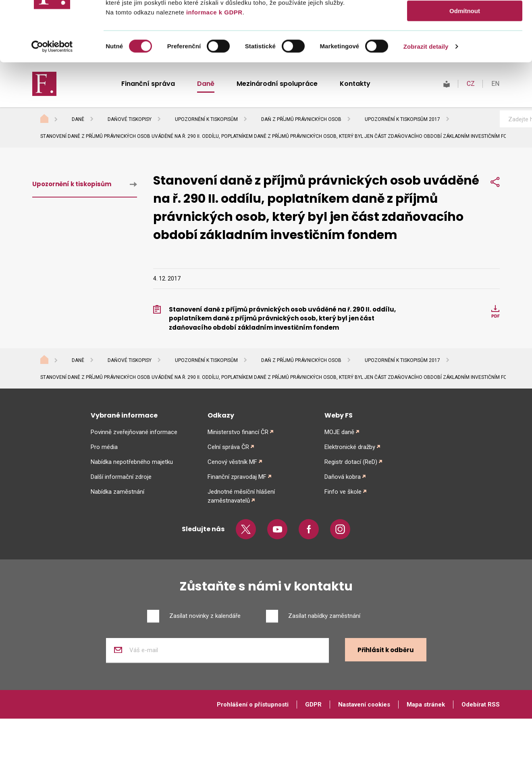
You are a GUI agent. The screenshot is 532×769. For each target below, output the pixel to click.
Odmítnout (465, 226)
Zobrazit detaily (426, 261)
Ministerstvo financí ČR (238, 432)
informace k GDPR (213, 226)
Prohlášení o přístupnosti (253, 705)
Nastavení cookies (364, 705)
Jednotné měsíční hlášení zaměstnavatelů (241, 496)
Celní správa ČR (228, 447)
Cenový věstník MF (232, 462)
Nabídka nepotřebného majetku (132, 462)
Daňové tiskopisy (130, 119)
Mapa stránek (426, 705)
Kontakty (355, 84)
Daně (206, 84)
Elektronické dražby (350, 447)
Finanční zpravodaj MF (237, 477)
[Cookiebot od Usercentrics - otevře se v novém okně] (52, 261)
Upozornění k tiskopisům (206, 119)
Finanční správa (148, 84)
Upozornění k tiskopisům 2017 (402, 119)
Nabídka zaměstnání (117, 492)
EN (495, 84)
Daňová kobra (343, 477)
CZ (471, 84)
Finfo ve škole (343, 492)
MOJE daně (339, 432)
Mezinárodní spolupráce (277, 84)
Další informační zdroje (121, 477)
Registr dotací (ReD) (351, 462)
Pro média (104, 447)
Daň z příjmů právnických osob (301, 119)
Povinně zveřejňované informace (134, 432)
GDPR (313, 705)
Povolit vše (464, 178)
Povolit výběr (465, 202)
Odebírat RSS (481, 705)
